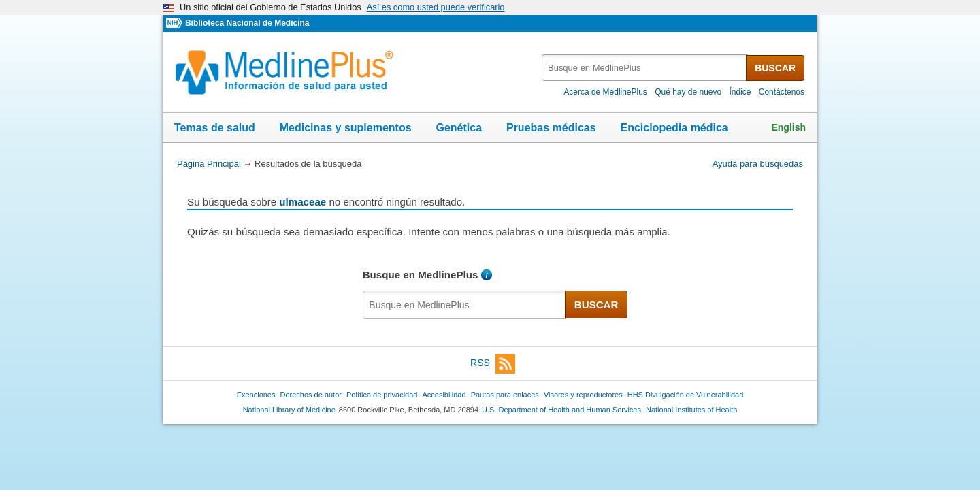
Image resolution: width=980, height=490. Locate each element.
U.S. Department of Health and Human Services (561, 410)
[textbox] (645, 68)
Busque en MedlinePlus (421, 275)
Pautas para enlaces (505, 395)
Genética (459, 128)
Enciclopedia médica (674, 128)
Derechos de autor (311, 395)
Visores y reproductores (583, 395)
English (788, 127)
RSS (493, 364)
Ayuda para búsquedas (758, 164)
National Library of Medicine (289, 410)
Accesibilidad (444, 395)
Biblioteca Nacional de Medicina (247, 23)
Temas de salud (215, 128)
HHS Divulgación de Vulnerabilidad (686, 395)
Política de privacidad (382, 395)
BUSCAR (775, 68)
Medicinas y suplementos (346, 128)
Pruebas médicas (551, 128)
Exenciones (256, 395)
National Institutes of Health (691, 410)
